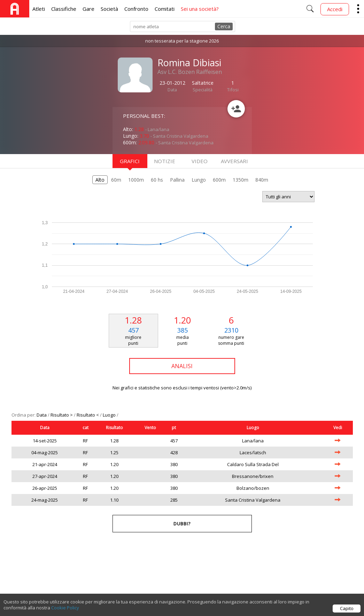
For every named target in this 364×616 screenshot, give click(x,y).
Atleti (39, 9)
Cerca (224, 26)
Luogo (110, 415)
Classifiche (64, 9)
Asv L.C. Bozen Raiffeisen (190, 72)
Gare (88, 9)
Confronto (136, 9)
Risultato (114, 428)
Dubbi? (182, 524)
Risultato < (88, 415)
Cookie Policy (65, 610)
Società (109, 9)
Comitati (165, 9)
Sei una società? (200, 9)
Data (42, 415)
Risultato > (62, 415)
